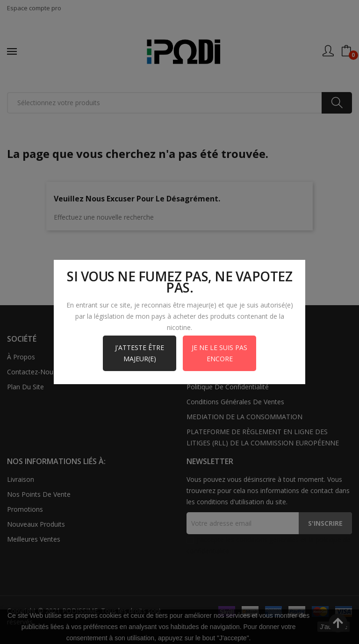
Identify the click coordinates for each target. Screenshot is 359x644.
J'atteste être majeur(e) (140, 353)
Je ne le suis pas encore (219, 353)
